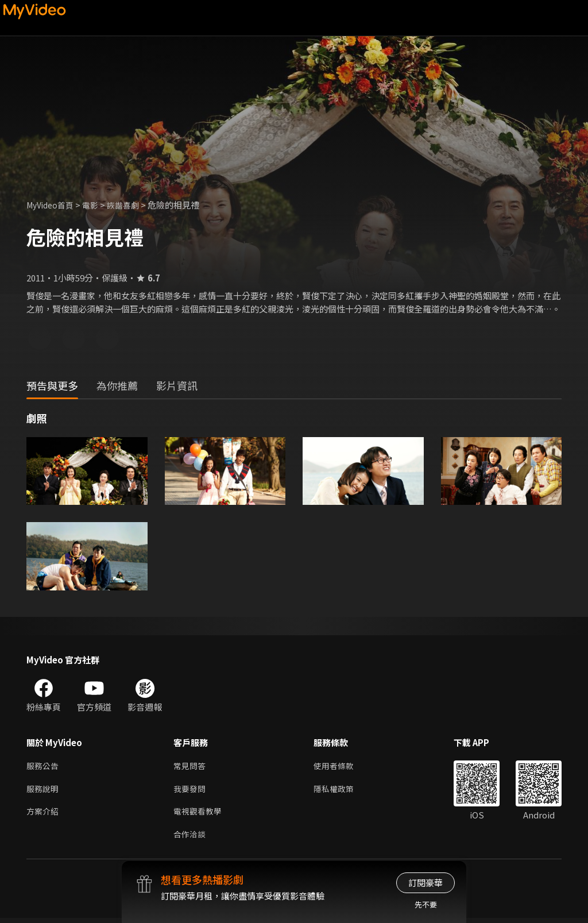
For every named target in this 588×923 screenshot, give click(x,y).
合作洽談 (191, 839)
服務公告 (44, 766)
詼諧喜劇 (130, 205)
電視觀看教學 (199, 815)
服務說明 (44, 791)
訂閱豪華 (425, 883)
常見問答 (191, 766)
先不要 (426, 904)
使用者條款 (339, 766)
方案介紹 (44, 815)
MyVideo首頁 (53, 205)
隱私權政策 (339, 791)
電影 (96, 205)
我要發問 (191, 791)
